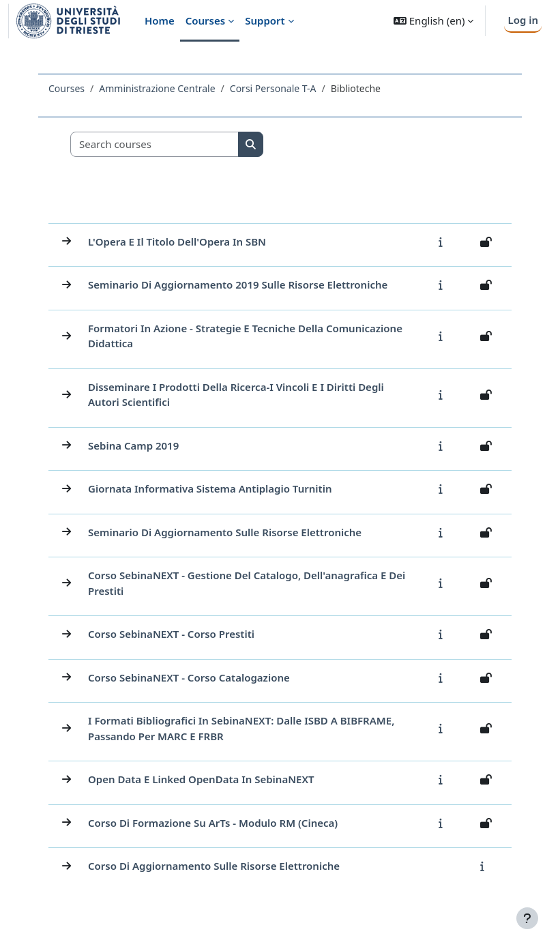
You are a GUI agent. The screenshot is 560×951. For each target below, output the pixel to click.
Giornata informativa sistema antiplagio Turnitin (210, 488)
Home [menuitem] (160, 20)
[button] (433, 21)
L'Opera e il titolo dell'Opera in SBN (177, 242)
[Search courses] (155, 144)
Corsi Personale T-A (273, 88)
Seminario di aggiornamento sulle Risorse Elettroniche (225, 532)
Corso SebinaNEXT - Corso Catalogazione (189, 677)
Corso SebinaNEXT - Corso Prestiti (171, 634)
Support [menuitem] (265, 20)
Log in (523, 20)
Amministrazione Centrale (157, 88)
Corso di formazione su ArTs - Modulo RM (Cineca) (213, 823)
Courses (67, 88)
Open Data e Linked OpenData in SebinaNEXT (201, 779)
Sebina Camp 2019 (133, 445)
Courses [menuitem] (205, 20)
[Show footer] (527, 918)
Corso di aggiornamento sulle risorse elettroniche (214, 866)
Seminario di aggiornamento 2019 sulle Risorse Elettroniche (238, 284)
